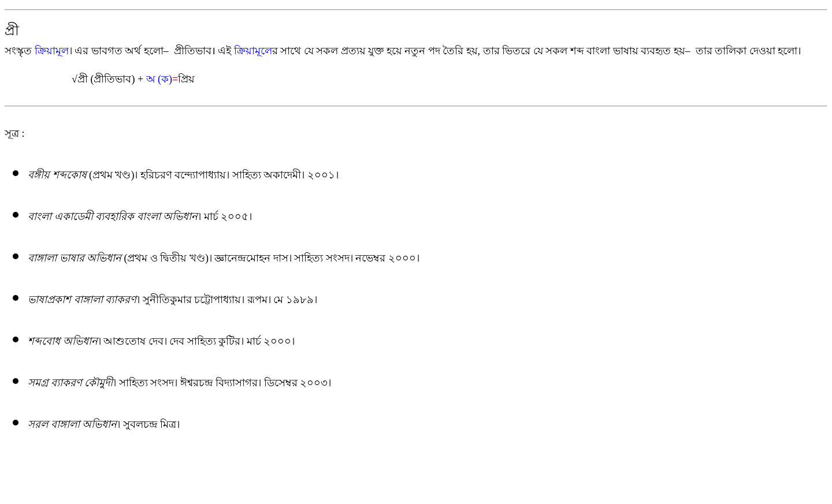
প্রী (12, 31)
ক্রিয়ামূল (52, 51)
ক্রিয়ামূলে (253, 51)
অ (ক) (159, 79)
